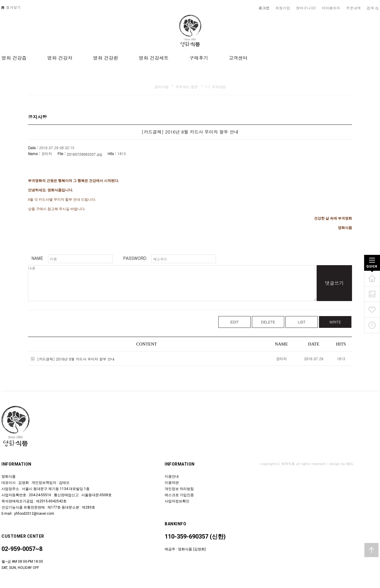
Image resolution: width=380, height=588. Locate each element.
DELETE (268, 322)
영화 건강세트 (154, 58)
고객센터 (238, 58)
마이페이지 (331, 8)
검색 (373, 8)
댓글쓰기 (334, 283)
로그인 (264, 8)
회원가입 (283, 8)
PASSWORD (135, 258)
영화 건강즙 (14, 58)
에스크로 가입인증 (179, 495)
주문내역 (353, 8)
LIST (302, 322)
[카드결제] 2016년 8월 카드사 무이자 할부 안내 (76, 359)
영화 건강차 (60, 58)
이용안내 (172, 476)
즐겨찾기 (11, 7)
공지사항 (161, 87)
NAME (37, 258)
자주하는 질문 (187, 87)
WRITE (335, 322)
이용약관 (172, 483)
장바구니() (306, 8)
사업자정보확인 (177, 501)
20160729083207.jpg (85, 154)
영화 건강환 (106, 58)
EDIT (235, 322)
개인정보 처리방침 (179, 489)
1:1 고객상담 (215, 87)
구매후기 (199, 58)
